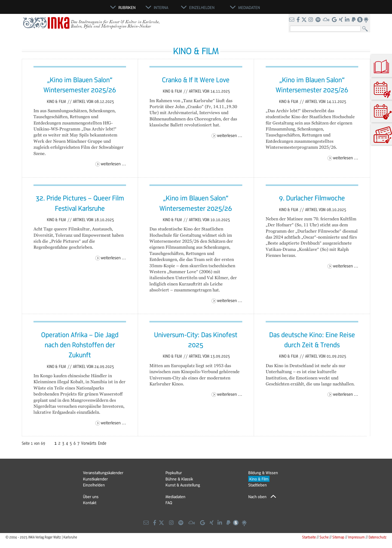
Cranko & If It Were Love (196, 80)
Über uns (91, 497)
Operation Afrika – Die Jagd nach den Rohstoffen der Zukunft (80, 345)
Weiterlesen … (113, 164)
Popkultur (174, 473)
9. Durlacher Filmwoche (312, 198)
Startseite (309, 537)
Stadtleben (258, 485)
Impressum (356, 537)
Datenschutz (378, 537)
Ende (102, 443)
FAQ (169, 503)
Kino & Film (57, 101)
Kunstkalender (95, 479)
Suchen (366, 29)
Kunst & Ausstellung (183, 485)
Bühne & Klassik (179, 479)
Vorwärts (89, 443)
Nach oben (257, 497)
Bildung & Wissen (263, 473)
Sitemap (338, 537)
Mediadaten (175, 497)
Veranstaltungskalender (103, 473)
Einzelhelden (94, 485)
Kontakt (90, 503)
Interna (161, 7)
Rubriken (127, 7)
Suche (324, 537)
